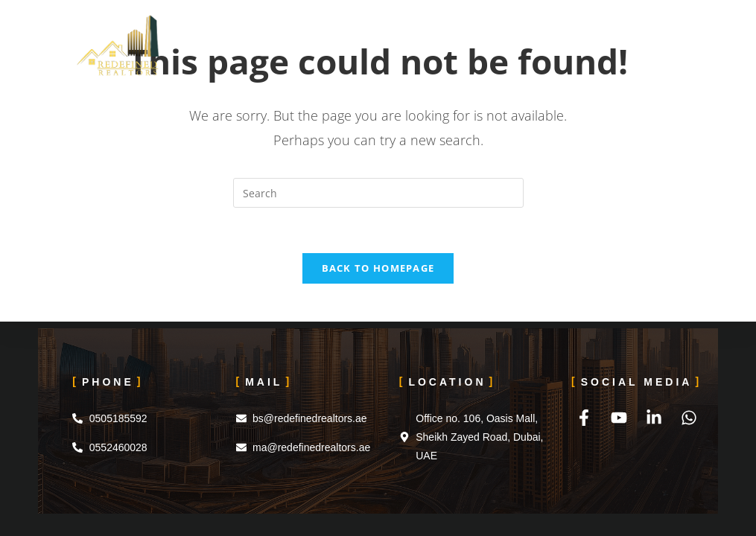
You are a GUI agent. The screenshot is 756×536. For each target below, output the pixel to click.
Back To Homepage (378, 268)
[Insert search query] (378, 193)
